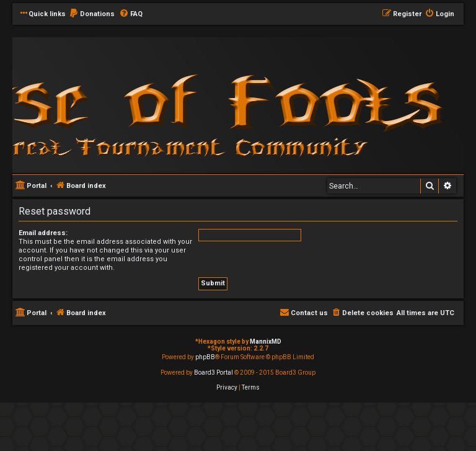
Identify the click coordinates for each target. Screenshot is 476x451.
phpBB (205, 357)
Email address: (43, 233)
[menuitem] (92, 14)
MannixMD (266, 342)
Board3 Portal (214, 373)
